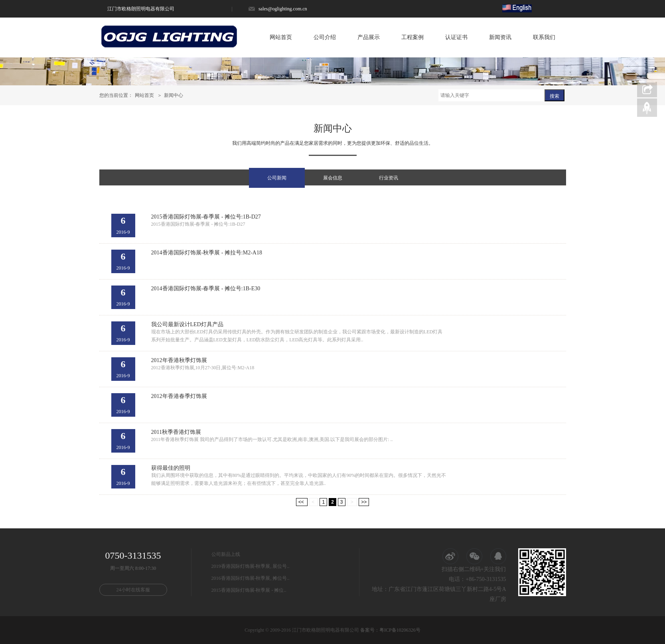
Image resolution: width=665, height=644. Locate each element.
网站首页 (281, 37)
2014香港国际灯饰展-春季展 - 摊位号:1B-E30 (206, 289)
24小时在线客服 (133, 590)
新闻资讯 (500, 37)
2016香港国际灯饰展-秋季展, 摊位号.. (251, 578)
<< (302, 502)
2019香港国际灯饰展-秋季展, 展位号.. (251, 566)
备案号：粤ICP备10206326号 (390, 630)
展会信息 (333, 178)
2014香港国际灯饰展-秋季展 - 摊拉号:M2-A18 (207, 253)
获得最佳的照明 (171, 468)
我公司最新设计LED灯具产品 (187, 324)
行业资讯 (389, 178)
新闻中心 (174, 95)
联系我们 (544, 37)
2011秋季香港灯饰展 (176, 432)
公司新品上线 (226, 554)
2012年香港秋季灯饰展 (179, 360)
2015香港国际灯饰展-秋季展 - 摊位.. (249, 590)
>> (364, 502)
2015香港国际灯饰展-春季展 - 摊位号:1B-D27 (206, 217)
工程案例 (412, 37)
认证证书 (456, 37)
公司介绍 (325, 37)
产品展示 (369, 37)
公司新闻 (277, 178)
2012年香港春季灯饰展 (179, 396)
